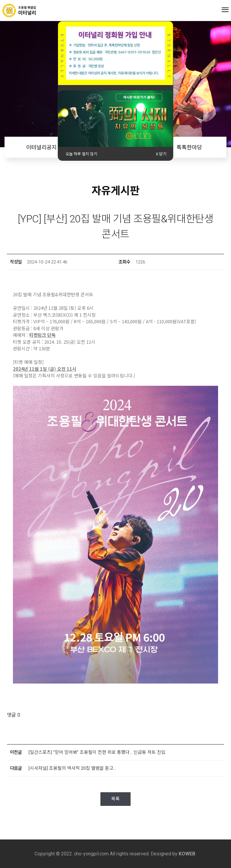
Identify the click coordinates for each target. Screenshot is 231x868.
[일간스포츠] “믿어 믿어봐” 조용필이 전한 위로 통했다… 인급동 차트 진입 (97, 752)
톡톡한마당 (189, 147)
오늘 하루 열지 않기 (81, 154)
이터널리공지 (42, 147)
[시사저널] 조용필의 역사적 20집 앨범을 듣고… (72, 768)
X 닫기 (161, 154)
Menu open (225, 9)
